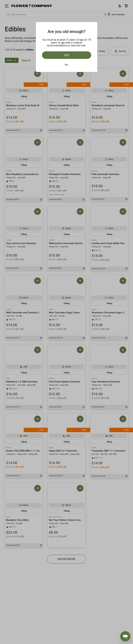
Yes (66, 55)
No (66, 65)
